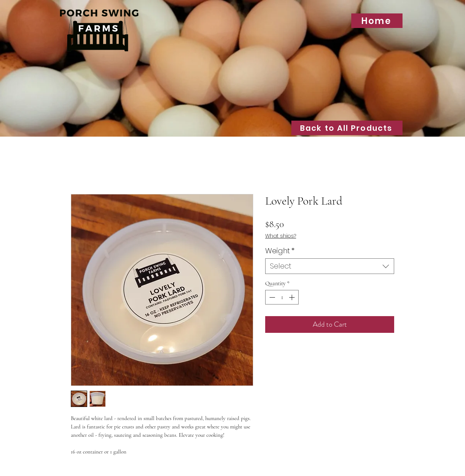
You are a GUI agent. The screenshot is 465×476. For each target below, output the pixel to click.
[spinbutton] (282, 297)
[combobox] (330, 266)
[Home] (377, 21)
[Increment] (292, 297)
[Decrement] (271, 297)
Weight (280, 251)
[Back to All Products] (347, 128)
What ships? (281, 236)
